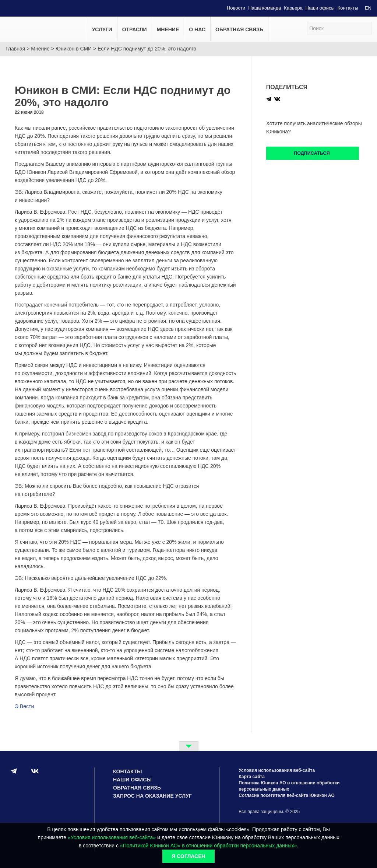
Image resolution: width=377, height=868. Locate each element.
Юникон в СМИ (74, 49)
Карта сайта (252, 777)
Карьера (293, 8)
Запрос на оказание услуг (152, 796)
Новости (236, 8)
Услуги (102, 29)
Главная (15, 49)
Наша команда (265, 8)
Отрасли (135, 29)
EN (368, 8)
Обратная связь (239, 29)
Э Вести (24, 706)
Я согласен (188, 856)
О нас (197, 29)
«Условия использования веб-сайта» (112, 837)
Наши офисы (320, 8)
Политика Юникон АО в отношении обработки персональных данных (289, 786)
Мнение (168, 29)
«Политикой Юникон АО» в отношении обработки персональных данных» (208, 846)
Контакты (348, 8)
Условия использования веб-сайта (277, 770)
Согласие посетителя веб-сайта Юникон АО (287, 795)
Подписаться (312, 153)
